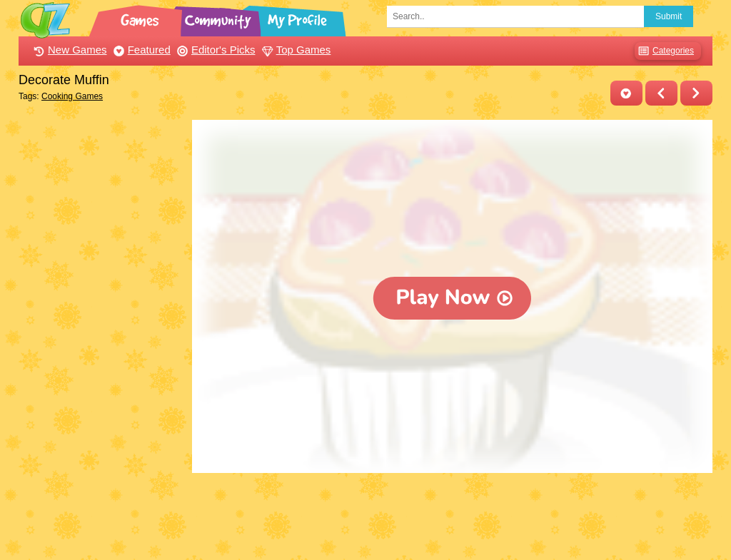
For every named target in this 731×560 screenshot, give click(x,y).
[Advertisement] (102, 334)
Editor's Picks (215, 50)
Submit (669, 16)
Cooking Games (72, 96)
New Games (69, 50)
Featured (140, 50)
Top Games (295, 50)
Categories (664, 51)
